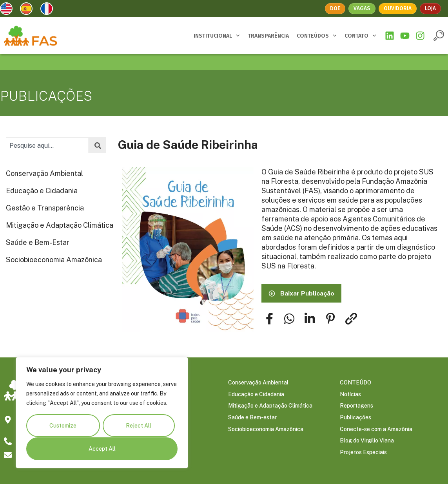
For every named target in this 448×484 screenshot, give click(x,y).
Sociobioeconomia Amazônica (54, 260)
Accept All (102, 449)
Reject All (139, 426)
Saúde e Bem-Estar (38, 242)
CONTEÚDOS (317, 36)
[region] (102, 413)
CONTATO (360, 36)
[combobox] (47, 145)
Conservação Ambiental (44, 173)
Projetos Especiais (363, 453)
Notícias (350, 395)
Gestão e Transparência (45, 208)
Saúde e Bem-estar (252, 418)
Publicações (355, 418)
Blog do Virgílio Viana (367, 442)
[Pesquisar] (98, 145)
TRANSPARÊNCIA (268, 36)
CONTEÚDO (355, 383)
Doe (336, 8)
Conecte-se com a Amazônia (376, 430)
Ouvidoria (398, 8)
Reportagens (356, 406)
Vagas (362, 8)
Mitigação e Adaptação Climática (60, 225)
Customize (63, 426)
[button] (439, 35)
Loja (430, 8)
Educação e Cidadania (42, 191)
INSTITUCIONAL (217, 36)
